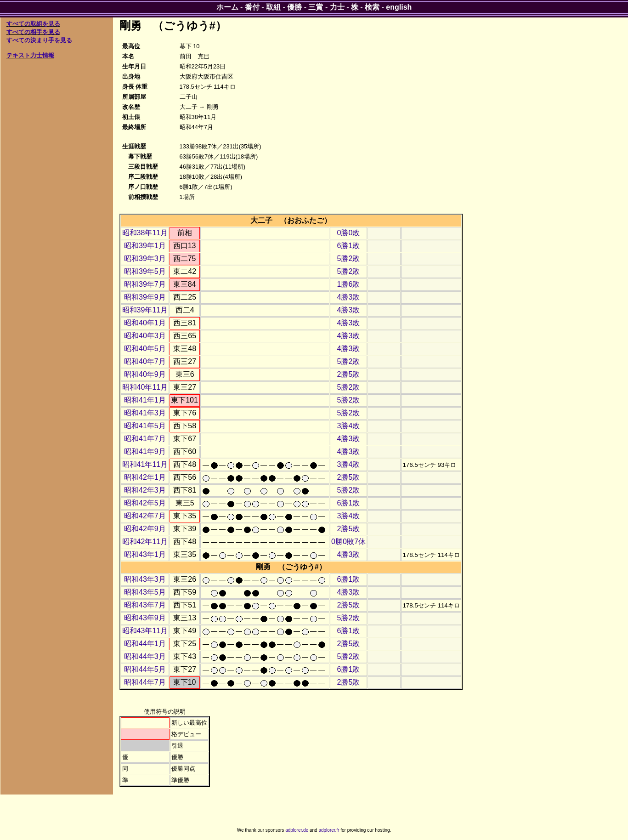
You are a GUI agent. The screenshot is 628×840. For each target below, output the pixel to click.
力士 (337, 7)
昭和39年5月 (145, 271)
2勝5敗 (349, 374)
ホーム (227, 7)
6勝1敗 (349, 246)
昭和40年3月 (145, 336)
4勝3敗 (349, 297)
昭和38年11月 (145, 233)
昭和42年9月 (145, 529)
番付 (252, 7)
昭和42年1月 (145, 477)
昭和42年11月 (145, 542)
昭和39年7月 (145, 284)
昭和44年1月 (145, 644)
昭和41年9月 (145, 451)
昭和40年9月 (145, 374)
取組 (273, 7)
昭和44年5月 (145, 669)
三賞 (316, 7)
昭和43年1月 (145, 554)
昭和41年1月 (145, 400)
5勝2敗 (349, 258)
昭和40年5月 (145, 349)
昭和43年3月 (145, 579)
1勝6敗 (349, 284)
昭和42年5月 (145, 503)
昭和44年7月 (145, 682)
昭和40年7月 (145, 361)
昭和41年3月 (145, 413)
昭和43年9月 (145, 618)
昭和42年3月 (145, 490)
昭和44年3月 (145, 656)
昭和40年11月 (145, 387)
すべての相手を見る (33, 32)
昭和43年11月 (145, 631)
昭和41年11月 (145, 464)
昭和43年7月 (145, 605)
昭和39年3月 (145, 258)
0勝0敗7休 (348, 542)
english (399, 7)
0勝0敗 (349, 233)
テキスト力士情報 (30, 55)
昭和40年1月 (145, 323)
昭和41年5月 (145, 426)
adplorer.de (297, 830)
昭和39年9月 (145, 297)
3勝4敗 (349, 426)
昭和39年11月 (145, 310)
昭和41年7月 (145, 439)
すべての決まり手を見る (39, 40)
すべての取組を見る (33, 24)
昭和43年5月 (145, 592)
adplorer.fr (329, 830)
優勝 (294, 7)
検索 (372, 7)
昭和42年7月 (145, 516)
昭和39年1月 (145, 246)
